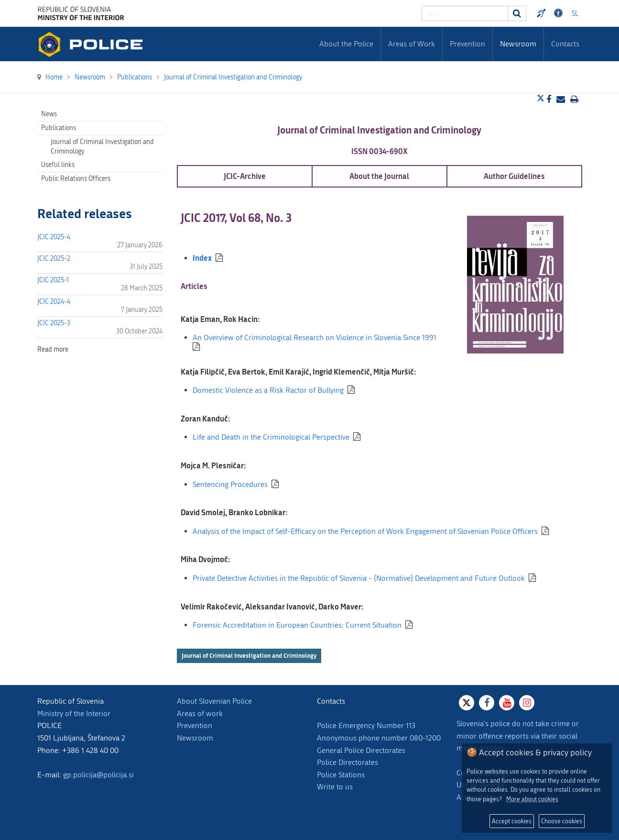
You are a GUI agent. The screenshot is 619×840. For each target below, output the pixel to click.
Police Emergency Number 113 (366, 725)
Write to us (335, 787)
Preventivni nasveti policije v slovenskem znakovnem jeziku (543, 13)
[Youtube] (507, 703)
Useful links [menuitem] (58, 165)
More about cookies (532, 799)
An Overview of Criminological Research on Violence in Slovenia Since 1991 (315, 337)
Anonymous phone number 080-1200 (379, 738)
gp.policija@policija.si (98, 775)
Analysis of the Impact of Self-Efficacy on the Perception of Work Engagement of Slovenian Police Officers (365, 531)
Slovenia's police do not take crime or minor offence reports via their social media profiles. (518, 736)
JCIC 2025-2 (54, 259)
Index (202, 258)
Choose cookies (562, 821)
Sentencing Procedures (230, 484)
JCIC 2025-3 (54, 323)
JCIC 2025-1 (53, 280)
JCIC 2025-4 (54, 237)
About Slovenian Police (214, 701)
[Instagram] (527, 703)
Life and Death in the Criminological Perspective (271, 437)
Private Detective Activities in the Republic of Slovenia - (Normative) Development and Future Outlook (359, 578)
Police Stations (341, 775)
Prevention (195, 725)
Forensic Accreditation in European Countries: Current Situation (297, 625)
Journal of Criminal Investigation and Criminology (249, 655)
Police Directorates (348, 762)
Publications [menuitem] (59, 128)
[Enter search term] (465, 13)
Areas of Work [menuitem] (412, 44)
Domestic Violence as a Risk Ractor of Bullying (268, 390)
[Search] (517, 13)
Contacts (565, 44)
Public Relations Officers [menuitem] (76, 179)
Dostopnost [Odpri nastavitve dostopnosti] (560, 13)
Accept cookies (512, 821)
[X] (467, 703)
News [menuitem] (49, 114)
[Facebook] (487, 703)
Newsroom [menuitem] (518, 44)
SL (575, 14)
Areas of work (200, 713)
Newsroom (195, 738)
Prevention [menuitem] (467, 44)
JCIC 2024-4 (54, 302)
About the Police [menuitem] (346, 44)
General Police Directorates (361, 750)
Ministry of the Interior (74, 713)
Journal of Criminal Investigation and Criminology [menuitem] (102, 147)
